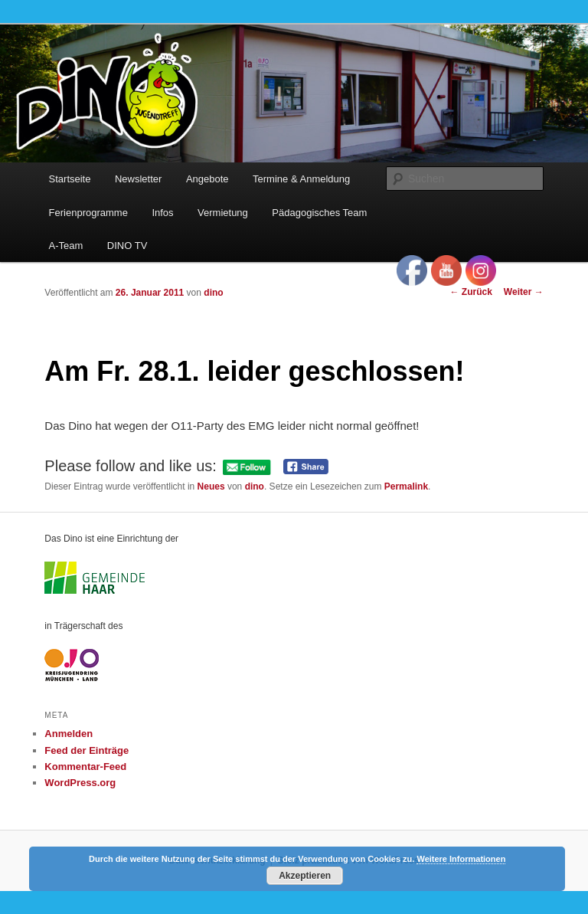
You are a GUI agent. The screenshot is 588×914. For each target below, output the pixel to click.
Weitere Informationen (461, 859)
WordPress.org (80, 783)
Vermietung (223, 213)
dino (213, 293)
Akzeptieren (305, 876)
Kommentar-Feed (85, 767)
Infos (162, 213)
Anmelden (69, 734)
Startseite (70, 179)
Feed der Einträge (87, 750)
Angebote (207, 179)
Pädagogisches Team (319, 213)
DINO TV (127, 246)
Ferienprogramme (88, 213)
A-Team (66, 246)
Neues (211, 486)
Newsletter (138, 179)
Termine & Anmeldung (301, 179)
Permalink (406, 486)
